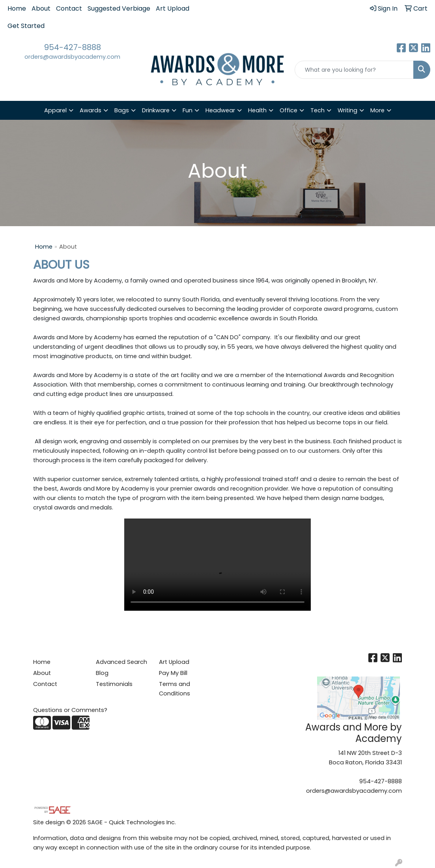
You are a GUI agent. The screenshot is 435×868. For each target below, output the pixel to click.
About (41, 8)
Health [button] (257, 110)
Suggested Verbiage (119, 8)
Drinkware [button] (156, 110)
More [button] (377, 110)
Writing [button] (347, 110)
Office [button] (288, 110)
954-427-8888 (73, 47)
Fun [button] (188, 110)
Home (17, 8)
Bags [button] (122, 110)
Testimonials (114, 684)
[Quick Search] (354, 70)
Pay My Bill (173, 673)
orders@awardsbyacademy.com (72, 57)
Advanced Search (121, 662)
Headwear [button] (220, 110)
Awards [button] (91, 110)
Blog (102, 673)
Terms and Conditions (175, 689)
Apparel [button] (55, 110)
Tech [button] (317, 110)
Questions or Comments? (70, 710)
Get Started (26, 26)
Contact (69, 8)
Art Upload (173, 8)
